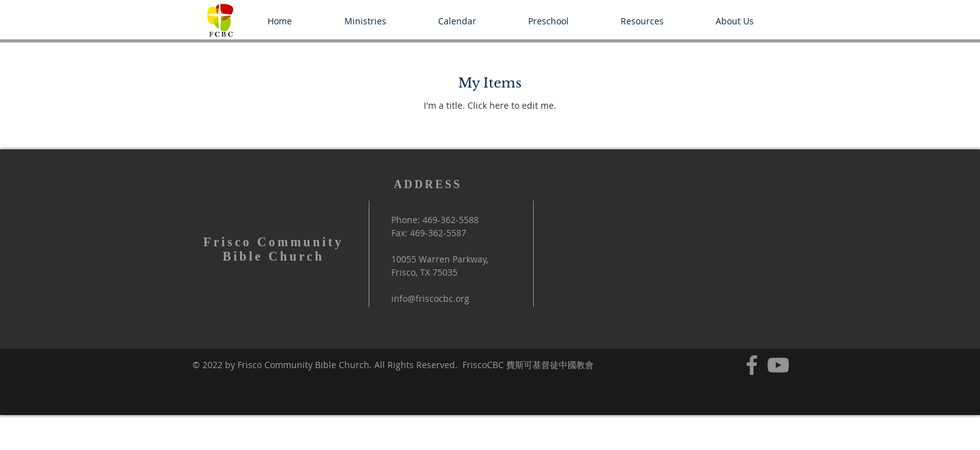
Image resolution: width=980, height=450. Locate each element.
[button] (365, 21)
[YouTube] (778, 365)
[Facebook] (752, 365)
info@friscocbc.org (430, 298)
